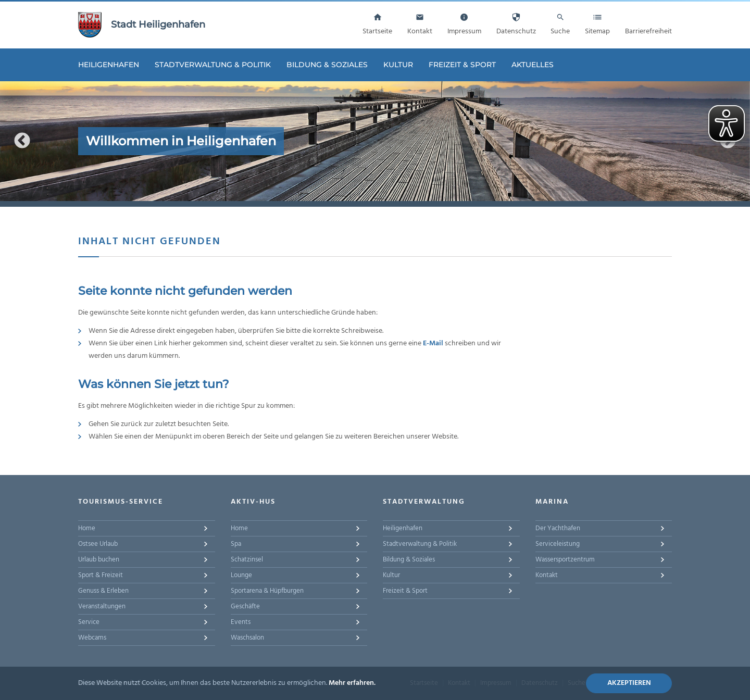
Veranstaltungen (102, 607)
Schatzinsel (247, 560)
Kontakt (547, 575)
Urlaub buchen (99, 560)
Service (89, 622)
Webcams (92, 638)
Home (87, 528)
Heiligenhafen (109, 65)
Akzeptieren (629, 683)
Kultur (398, 65)
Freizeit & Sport (462, 65)
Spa (236, 544)
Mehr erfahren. (352, 683)
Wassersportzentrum (565, 560)
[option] (375, 141)
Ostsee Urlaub (98, 544)
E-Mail (433, 343)
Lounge (241, 575)
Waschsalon (247, 638)
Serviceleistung (558, 544)
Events (241, 622)
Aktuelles (533, 65)
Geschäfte (245, 607)
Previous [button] (22, 141)
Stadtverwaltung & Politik (213, 65)
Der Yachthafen (558, 528)
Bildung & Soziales (327, 65)
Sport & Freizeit (101, 575)
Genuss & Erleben (103, 591)
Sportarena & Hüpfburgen (267, 591)
